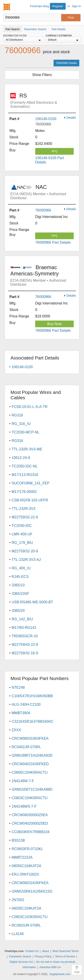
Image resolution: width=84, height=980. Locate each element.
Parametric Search (20, 957)
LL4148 (18, 934)
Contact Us (32, 951)
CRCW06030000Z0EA (30, 815)
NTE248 (18, 687)
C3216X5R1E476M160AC (33, 721)
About (45, 951)
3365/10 (18, 585)
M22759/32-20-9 (25, 551)
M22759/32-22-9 (25, 517)
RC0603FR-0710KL (27, 849)
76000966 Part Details (53, 242)
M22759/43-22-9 (25, 645)
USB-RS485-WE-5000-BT (32, 602)
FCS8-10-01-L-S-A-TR (30, 407)
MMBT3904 (21, 713)
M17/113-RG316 (25, 475)
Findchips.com (7, 7)
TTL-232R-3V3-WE (27, 449)
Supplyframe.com (60, 974)
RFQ (54, 151)
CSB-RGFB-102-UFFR (30, 500)
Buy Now (54, 324)
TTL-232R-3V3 (24, 509)
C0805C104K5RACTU (30, 772)
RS (43, 101)
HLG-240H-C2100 (26, 704)
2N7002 (18, 900)
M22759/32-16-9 (25, 653)
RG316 (17, 415)
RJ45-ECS (20, 577)
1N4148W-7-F (23, 781)
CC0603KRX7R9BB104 (31, 832)
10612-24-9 (21, 458)
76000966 (43, 210)
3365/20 (18, 611)
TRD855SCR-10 (25, 636)
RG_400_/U (21, 568)
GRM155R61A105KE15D (32, 891)
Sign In (76, 6)
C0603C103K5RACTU (30, 917)
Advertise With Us (50, 967)
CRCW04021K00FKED (30, 764)
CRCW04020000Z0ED (30, 823)
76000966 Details (66, 63)
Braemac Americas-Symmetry (43, 275)
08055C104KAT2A (26, 866)
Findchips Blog (40, 6)
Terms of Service (65, 957)
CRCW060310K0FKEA (30, 738)
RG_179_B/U (22, 543)
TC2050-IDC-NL (25, 466)
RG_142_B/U (22, 619)
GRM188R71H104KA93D (32, 755)
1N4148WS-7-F (24, 806)
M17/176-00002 (24, 492)
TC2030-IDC (22, 526)
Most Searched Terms (66, 951)
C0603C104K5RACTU (30, 798)
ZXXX (16, 730)
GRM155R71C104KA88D (32, 789)
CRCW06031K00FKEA (30, 883)
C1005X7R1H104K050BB (32, 696)
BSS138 (18, 840)
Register (58, 6)
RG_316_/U (21, 424)
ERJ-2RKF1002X (25, 874)
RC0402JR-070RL (26, 747)
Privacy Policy (43, 957)
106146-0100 (46, 119)
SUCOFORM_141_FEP (31, 483)
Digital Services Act (21, 962)
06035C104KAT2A (26, 908)
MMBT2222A (22, 857)
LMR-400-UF (22, 534)
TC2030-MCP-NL (26, 432)
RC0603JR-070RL (26, 925)
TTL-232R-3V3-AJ (26, 560)
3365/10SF (20, 594)
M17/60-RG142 (24, 628)
